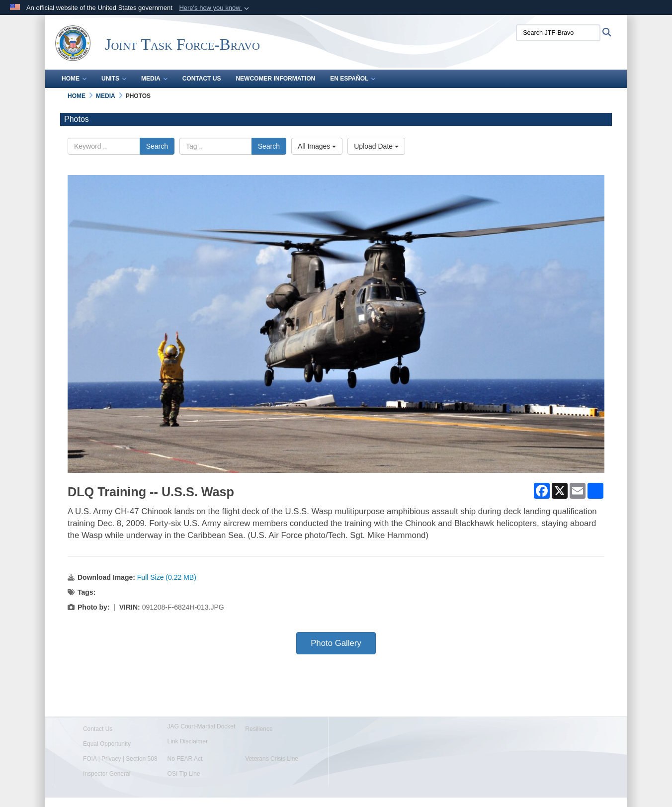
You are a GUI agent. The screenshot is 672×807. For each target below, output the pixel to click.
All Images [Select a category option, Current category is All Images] (317, 146)
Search (157, 146)
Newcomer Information (275, 79)
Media (154, 79)
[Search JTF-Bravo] (558, 33)
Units (114, 79)
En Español (353, 79)
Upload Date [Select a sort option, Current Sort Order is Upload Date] (376, 146)
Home (74, 79)
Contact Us (202, 79)
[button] (215, 8)
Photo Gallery (336, 643)
